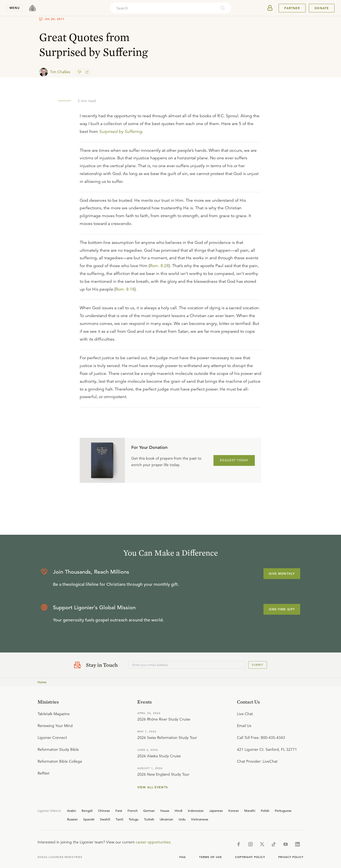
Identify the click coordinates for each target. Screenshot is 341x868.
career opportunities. (154, 842)
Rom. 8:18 (125, 289)
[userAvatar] (270, 8)
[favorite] (80, 72)
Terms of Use (210, 857)
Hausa (165, 810)
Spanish (89, 819)
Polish (265, 810)
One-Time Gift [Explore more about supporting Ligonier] (282, 609)
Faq (183, 857)
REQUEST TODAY (234, 460)
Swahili (105, 819)
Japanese (216, 810)
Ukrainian (166, 819)
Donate (322, 8)
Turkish (149, 819)
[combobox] (163, 8)
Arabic (72, 810)
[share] (86, 72)
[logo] (32, 8)
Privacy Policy (291, 857)
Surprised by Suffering (121, 132)
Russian (72, 819)
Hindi (178, 810)
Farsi (119, 810)
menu (15, 8)
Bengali (87, 810)
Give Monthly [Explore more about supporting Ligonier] (282, 574)
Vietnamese (200, 819)
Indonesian (196, 810)
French (133, 810)
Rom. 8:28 (159, 266)
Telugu (134, 819)
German (149, 810)
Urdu (182, 819)
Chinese (104, 810)
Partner (292, 8)
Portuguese (283, 810)
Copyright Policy (250, 857)
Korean (234, 810)
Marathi (250, 810)
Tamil (119, 819)
